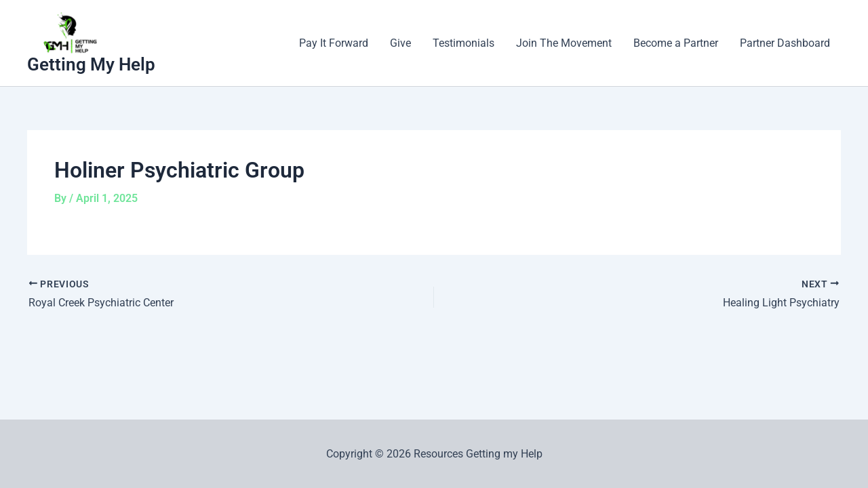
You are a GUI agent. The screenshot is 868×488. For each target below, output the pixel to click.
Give (400, 43)
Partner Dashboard (785, 43)
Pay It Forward (334, 43)
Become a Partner (676, 43)
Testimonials (463, 43)
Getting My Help (91, 64)
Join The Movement (564, 43)
